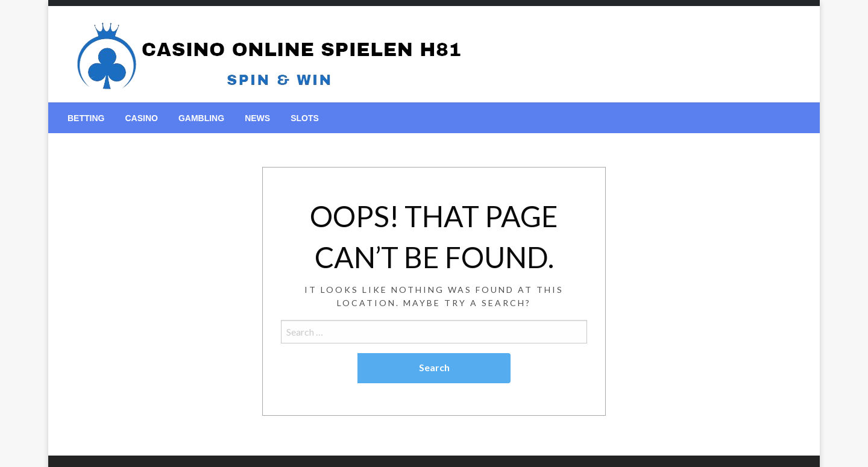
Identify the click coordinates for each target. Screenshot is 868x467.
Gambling (201, 118)
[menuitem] (86, 118)
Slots (305, 118)
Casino (141, 118)
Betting (86, 118)
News (257, 118)
